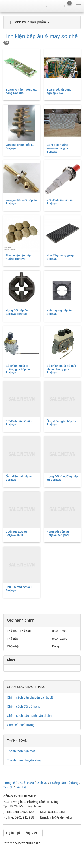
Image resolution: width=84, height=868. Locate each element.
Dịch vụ (42, 783)
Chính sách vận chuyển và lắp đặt (31, 697)
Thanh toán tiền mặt (21, 751)
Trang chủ (11, 783)
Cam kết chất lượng (21, 725)
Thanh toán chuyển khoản (25, 760)
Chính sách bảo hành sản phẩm (29, 716)
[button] (46, 6)
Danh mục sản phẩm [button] (30, 22)
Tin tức (8, 787)
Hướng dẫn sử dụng (64, 783)
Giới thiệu (27, 783)
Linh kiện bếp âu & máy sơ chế (41, 39)
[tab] (42, 22)
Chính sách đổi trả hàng (24, 707)
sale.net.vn (11, 6)
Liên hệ (21, 787)
